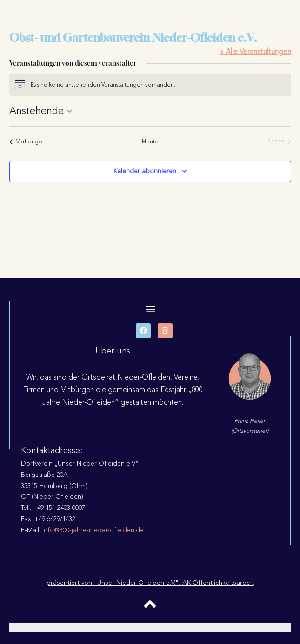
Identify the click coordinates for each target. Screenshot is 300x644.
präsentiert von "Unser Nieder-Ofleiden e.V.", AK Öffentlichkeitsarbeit (150, 583)
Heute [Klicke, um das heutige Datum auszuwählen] (150, 142)
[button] (150, 308)
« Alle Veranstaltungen (256, 52)
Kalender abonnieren (145, 171)
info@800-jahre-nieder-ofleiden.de (93, 530)
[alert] (150, 85)
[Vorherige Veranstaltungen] (26, 142)
